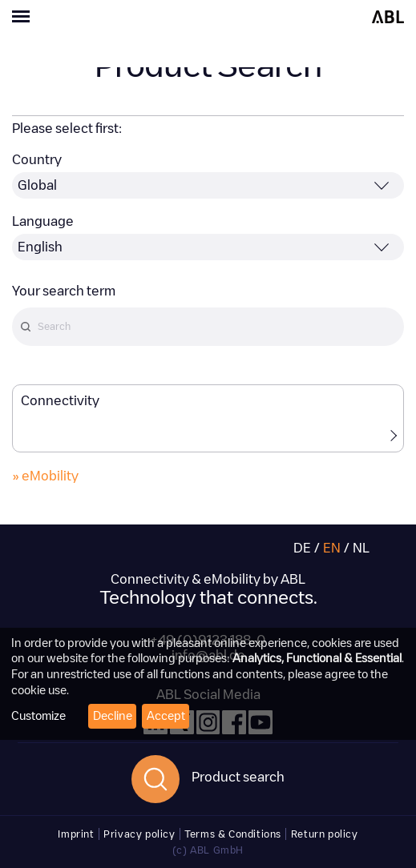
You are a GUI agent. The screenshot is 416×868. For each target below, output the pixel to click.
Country (37, 160)
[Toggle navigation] (104, 18)
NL (361, 548)
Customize (38, 716)
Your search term (64, 291)
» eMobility (45, 476)
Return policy (325, 834)
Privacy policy (139, 834)
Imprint (76, 834)
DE (302, 548)
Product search (238, 777)
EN (332, 548)
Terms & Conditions (233, 834)
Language (43, 221)
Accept (166, 716)
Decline (113, 716)
